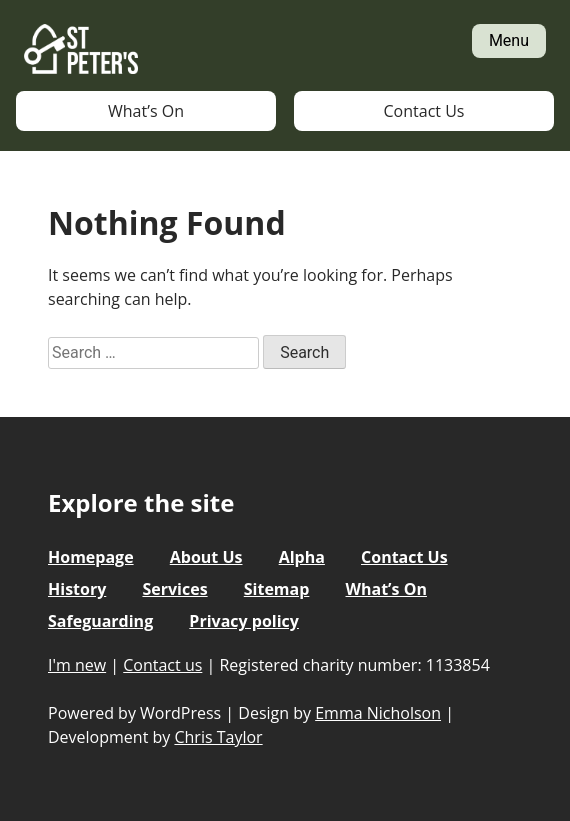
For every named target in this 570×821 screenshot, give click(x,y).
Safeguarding (100, 621)
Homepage (91, 557)
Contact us (162, 665)
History (77, 589)
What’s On (146, 111)
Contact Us (424, 111)
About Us (206, 557)
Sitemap (277, 589)
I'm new (77, 665)
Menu (509, 40)
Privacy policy (244, 621)
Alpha (302, 557)
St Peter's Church (81, 49)
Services (174, 589)
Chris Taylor (218, 737)
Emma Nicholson (378, 713)
